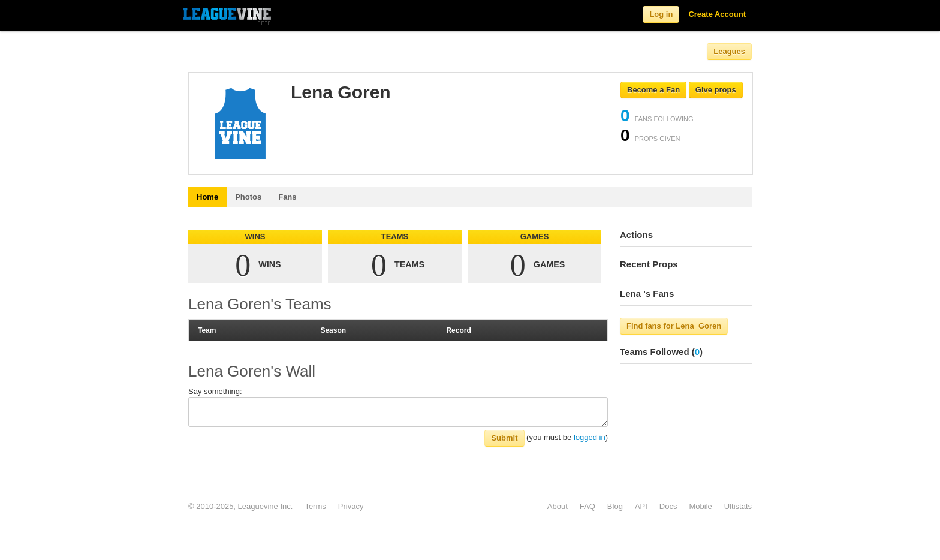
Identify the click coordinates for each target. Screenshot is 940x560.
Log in (661, 14)
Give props (716, 90)
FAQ (587, 506)
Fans (287, 197)
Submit (504, 438)
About (558, 506)
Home (207, 197)
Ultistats (738, 506)
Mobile (700, 506)
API (641, 506)
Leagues (729, 51)
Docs (668, 506)
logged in (590, 437)
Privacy (351, 506)
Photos (248, 197)
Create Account (717, 14)
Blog (615, 506)
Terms (315, 506)
